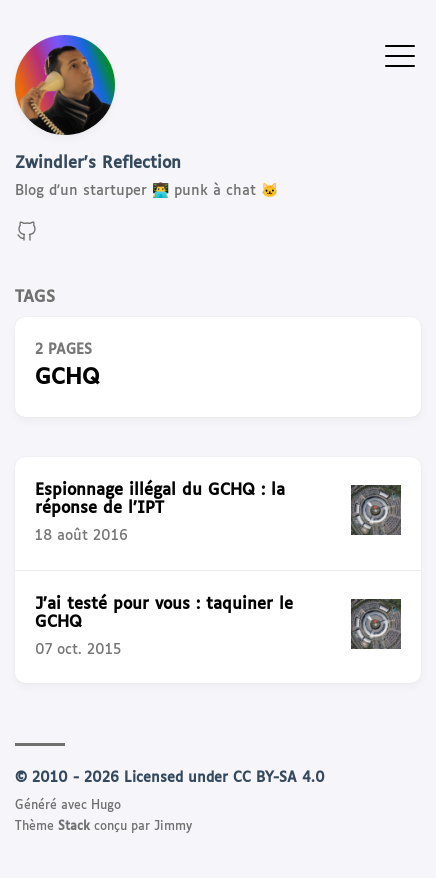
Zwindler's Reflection (98, 163)
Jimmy (173, 827)
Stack (74, 827)
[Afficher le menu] (400, 55)
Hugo (106, 806)
